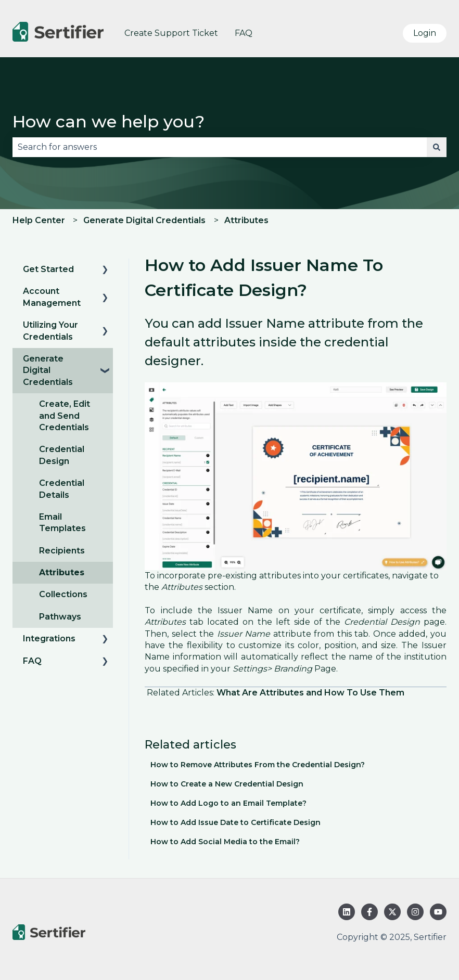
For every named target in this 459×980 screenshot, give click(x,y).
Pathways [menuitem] (60, 617)
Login (425, 33)
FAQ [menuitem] (32, 661)
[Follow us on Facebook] (369, 912)
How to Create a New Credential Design (227, 784)
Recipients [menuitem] (62, 551)
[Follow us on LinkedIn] (347, 912)
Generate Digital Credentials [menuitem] (48, 370)
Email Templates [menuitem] (62, 523)
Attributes (246, 220)
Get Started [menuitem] (48, 269)
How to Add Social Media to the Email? (225, 842)
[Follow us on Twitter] (392, 912)
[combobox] (220, 147)
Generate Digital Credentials (144, 220)
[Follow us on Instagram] (415, 912)
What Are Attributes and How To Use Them (310, 693)
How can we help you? (109, 121)
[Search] (437, 147)
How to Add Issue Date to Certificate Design (235, 822)
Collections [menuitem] (63, 594)
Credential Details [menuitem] (62, 489)
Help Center (39, 220)
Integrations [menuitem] (49, 639)
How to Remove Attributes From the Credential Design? (258, 765)
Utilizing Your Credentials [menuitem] (50, 331)
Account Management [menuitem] (52, 297)
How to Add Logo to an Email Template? (228, 803)
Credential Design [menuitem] (62, 455)
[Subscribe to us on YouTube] (438, 912)
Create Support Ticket (171, 33)
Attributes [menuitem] (62, 572)
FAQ (244, 33)
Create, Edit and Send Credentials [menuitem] (65, 416)
